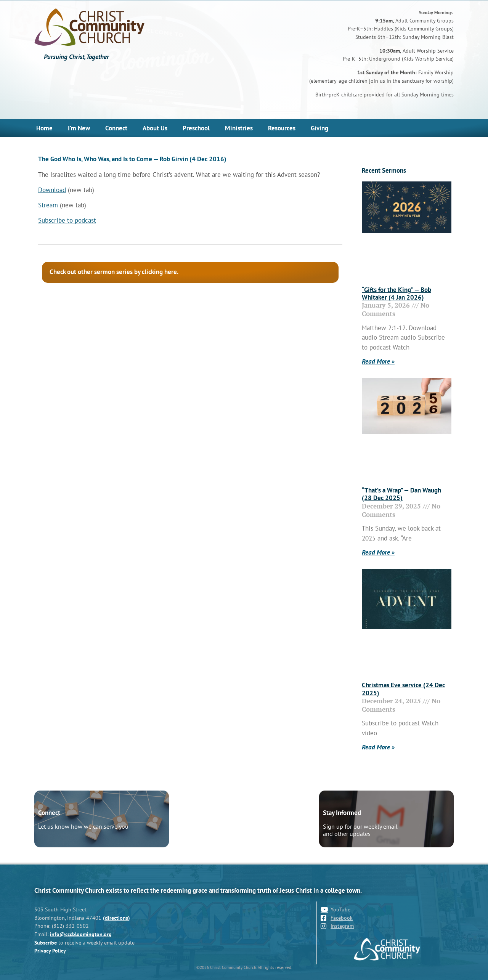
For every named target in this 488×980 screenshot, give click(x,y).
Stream (48, 205)
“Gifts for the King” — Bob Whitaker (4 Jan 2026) (396, 294)
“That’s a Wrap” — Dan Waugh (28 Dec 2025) (401, 494)
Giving (319, 128)
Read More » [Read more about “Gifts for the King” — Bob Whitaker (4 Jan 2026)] (378, 361)
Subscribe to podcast (67, 220)
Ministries (239, 128)
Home (44, 128)
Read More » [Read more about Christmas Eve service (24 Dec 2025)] (378, 747)
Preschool (196, 128)
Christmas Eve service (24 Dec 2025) (403, 689)
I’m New (79, 128)
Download (52, 190)
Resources (282, 128)
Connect (116, 128)
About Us (155, 128)
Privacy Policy (50, 950)
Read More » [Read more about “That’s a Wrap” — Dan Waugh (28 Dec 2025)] (378, 552)
